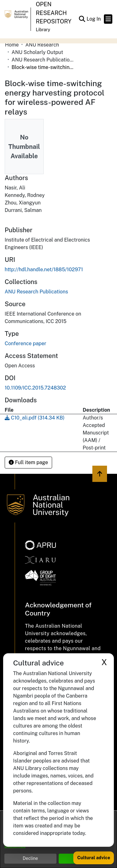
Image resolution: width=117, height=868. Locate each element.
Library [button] (43, 30)
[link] (36, 292)
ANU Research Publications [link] (43, 60)
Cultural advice (94, 858)
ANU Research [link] (42, 45)
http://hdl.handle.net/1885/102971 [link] (44, 270)
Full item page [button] (28, 462)
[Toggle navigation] (108, 19)
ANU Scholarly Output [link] (37, 52)
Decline (30, 858)
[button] (82, 19)
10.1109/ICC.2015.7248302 (35, 388)
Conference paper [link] (25, 343)
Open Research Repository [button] (54, 13)
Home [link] (12, 45)
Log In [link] (94, 19)
